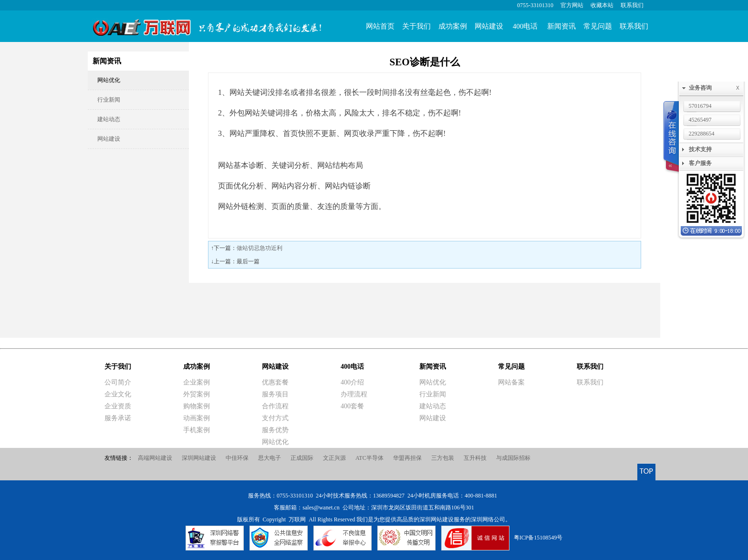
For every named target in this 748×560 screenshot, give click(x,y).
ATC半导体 (369, 458)
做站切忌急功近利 (260, 248)
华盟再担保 (407, 458)
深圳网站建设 (199, 458)
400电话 (525, 26)
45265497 (700, 120)
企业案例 (197, 382)
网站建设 (489, 26)
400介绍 (352, 382)
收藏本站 (602, 5)
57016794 (700, 106)
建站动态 (109, 119)
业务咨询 (716, 88)
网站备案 (511, 382)
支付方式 (275, 418)
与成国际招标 (513, 458)
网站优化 (109, 80)
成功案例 (453, 26)
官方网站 (572, 5)
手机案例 (197, 430)
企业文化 (118, 394)
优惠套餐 (275, 382)
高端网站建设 (155, 458)
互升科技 (475, 458)
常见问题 (598, 26)
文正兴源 (334, 458)
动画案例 (197, 418)
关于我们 (416, 26)
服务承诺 (118, 418)
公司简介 (118, 382)
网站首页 (380, 26)
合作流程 (275, 406)
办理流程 (354, 394)
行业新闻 (109, 100)
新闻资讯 (561, 26)
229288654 (702, 134)
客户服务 (700, 163)
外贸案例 (197, 394)
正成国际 (302, 458)
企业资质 (118, 406)
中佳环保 (237, 458)
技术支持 (700, 149)
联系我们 (632, 5)
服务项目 (275, 394)
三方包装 (443, 458)
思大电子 (270, 458)
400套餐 (352, 406)
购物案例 (197, 406)
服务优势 (275, 430)
